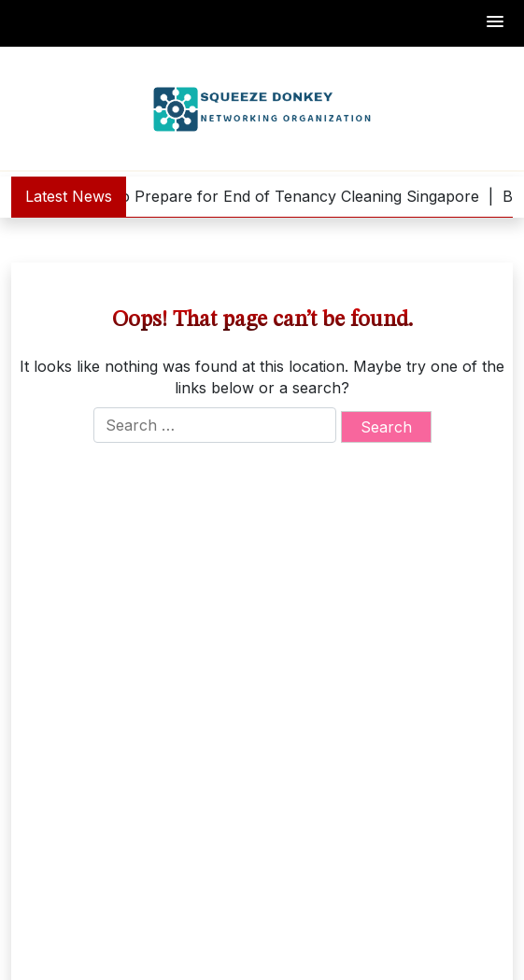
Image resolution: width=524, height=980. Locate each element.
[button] (496, 23)
